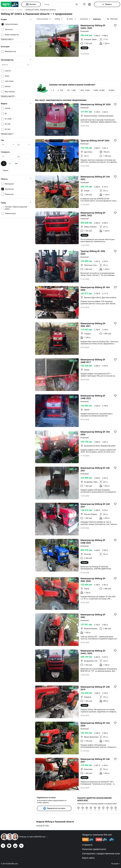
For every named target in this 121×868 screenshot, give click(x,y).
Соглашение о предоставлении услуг (101, 854)
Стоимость (5, 152)
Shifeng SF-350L (43, 826)
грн (16, 163)
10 (116, 809)
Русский (116, 864)
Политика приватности (94, 849)
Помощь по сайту (33, 837)
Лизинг (5, 170)
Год (2, 140)
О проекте (87, 845)
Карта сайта (88, 858)
